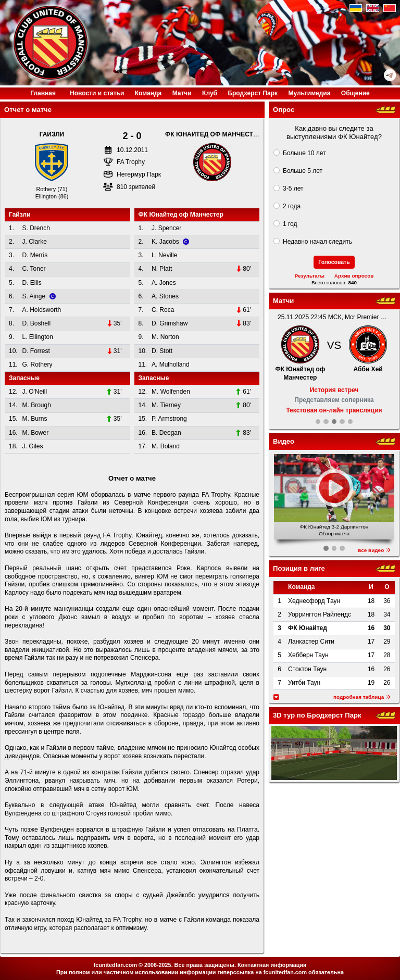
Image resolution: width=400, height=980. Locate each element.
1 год (290, 224)
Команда (148, 93)
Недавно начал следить (317, 242)
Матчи (182, 93)
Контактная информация (272, 965)
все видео (374, 550)
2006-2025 (158, 965)
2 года (292, 206)
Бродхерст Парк (253, 93)
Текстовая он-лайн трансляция (334, 410)
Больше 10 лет (304, 153)
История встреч (334, 390)
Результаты (310, 276)
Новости (97, 93)
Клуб (210, 93)
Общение (355, 93)
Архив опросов (354, 276)
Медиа (309, 93)
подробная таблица (362, 697)
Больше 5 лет (303, 171)
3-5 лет (293, 189)
